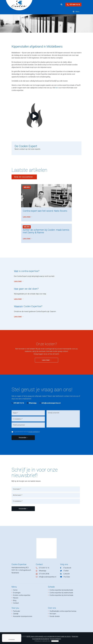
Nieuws (27, 187)
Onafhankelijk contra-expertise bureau (63, 610)
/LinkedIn (66, 573)
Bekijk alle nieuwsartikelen (23, 177)
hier (57, 88)
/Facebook (67, 567)
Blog (15, 599)
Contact (16, 602)
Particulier (17, 610)
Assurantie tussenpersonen (23, 615)
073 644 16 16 (73, 5)
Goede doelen (55, 615)
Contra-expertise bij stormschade (61, 594)
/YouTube (67, 576)
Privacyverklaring (55, 638)
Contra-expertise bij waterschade (61, 592)
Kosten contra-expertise (22, 594)
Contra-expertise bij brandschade (61, 589)
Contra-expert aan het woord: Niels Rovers (45, 210)
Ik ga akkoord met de (27, 430)
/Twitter (66, 570)
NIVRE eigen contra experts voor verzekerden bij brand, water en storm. (49, 635)
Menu (76, 12)
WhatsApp (32, 402)
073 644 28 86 (44, 573)
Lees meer (27, 216)
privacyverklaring (34, 430)
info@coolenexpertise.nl (50, 402)
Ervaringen (17, 592)
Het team (53, 613)
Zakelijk (16, 613)
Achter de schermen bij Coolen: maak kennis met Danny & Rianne (46, 230)
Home (15, 589)
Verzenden (22, 436)
